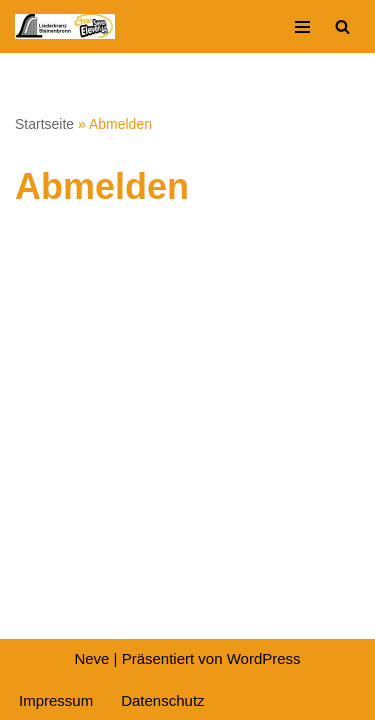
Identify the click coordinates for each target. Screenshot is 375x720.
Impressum (56, 700)
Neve (91, 658)
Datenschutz (162, 700)
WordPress (264, 658)
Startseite (44, 124)
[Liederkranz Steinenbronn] (65, 26)
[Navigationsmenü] (302, 27)
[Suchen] (342, 26)
